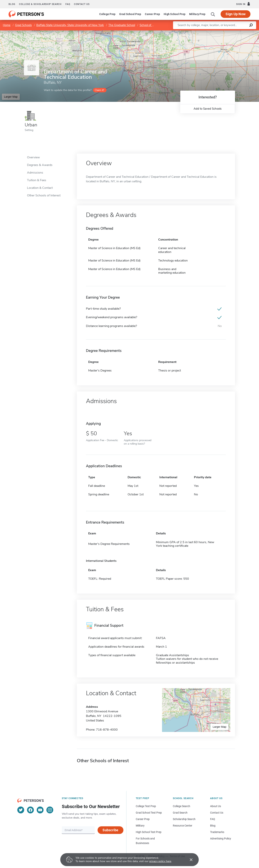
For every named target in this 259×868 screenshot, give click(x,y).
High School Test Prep (149, 832)
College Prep (107, 14)
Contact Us (217, 813)
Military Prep (197, 14)
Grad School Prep (130, 14)
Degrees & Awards (40, 165)
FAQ (68, 4)
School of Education (152, 25)
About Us (216, 806)
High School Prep (175, 14)
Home (7, 25)
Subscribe (110, 830)
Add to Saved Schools (208, 109)
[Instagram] (50, 810)
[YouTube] (40, 810)
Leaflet (213, 32)
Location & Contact (40, 188)
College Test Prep (146, 806)
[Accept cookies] (188, 860)
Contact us (82, 4)
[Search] (213, 14)
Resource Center (183, 826)
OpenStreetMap (233, 32)
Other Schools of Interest (44, 195)
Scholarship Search (184, 819)
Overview (33, 157)
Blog (12, 4)
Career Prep (152, 14)
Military (140, 826)
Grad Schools (23, 25)
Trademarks (217, 832)
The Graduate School (122, 25)
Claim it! (99, 90)
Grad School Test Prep (149, 813)
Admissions (35, 173)
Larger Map (11, 97)
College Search (182, 806)
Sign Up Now (236, 14)
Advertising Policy (221, 839)
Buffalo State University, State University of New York (70, 25)
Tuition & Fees (37, 180)
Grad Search (180, 813)
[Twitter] (21, 810)
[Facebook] (30, 810)
